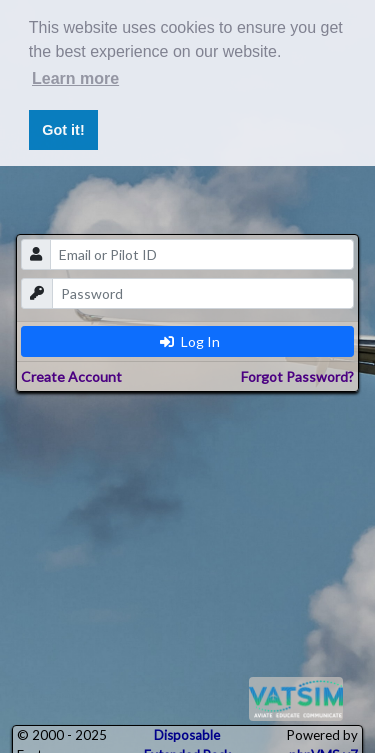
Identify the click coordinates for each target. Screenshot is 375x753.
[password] (203, 293)
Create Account (71, 376)
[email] (202, 254)
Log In (190, 341)
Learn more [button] (75, 78)
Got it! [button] (63, 130)
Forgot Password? (297, 376)
